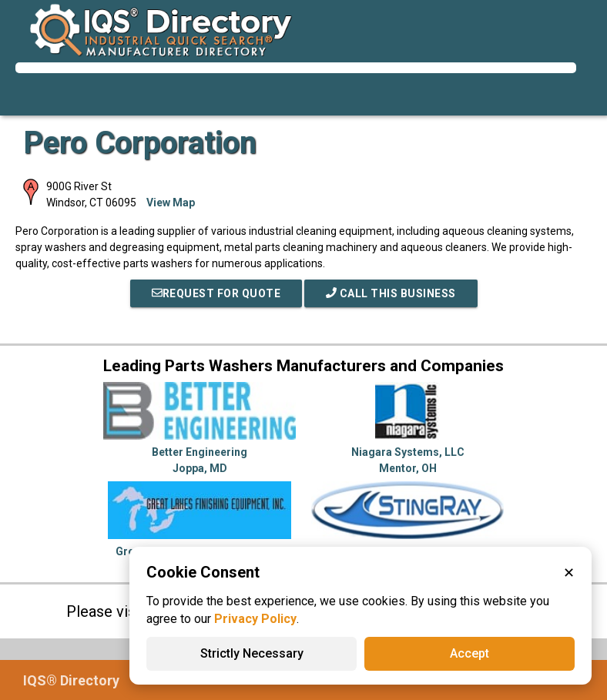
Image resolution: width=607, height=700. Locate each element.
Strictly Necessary (252, 653)
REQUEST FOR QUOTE (216, 293)
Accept (470, 653)
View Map (171, 203)
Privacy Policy (255, 619)
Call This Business (391, 293)
